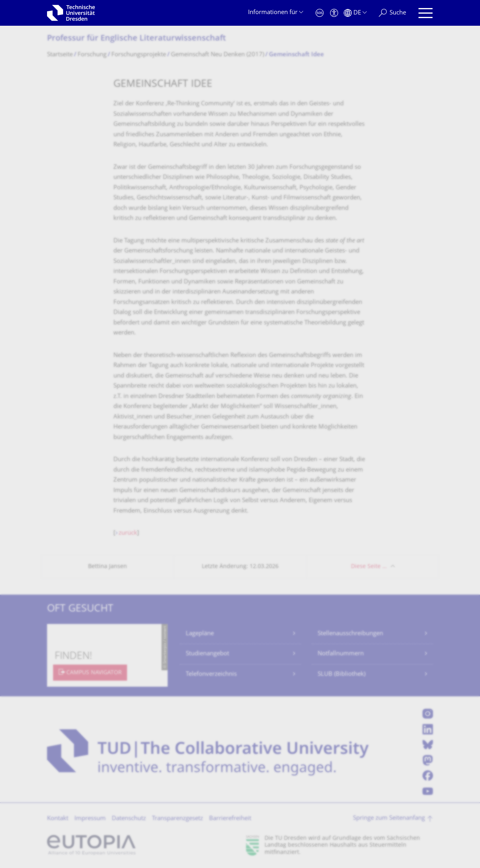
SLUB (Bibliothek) (342, 674)
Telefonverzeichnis (211, 674)
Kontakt (58, 819)
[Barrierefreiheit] (334, 13)
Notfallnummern (341, 654)
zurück (128, 533)
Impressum (90, 819)
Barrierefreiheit (230, 819)
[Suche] (392, 13)
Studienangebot (207, 654)
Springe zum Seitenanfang (389, 818)
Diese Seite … (369, 567)
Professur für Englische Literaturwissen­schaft (136, 39)
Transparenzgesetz (177, 819)
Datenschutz (129, 819)
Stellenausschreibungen (350, 634)
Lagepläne (200, 634)
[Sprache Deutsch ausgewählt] (355, 13)
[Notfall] (320, 13)
